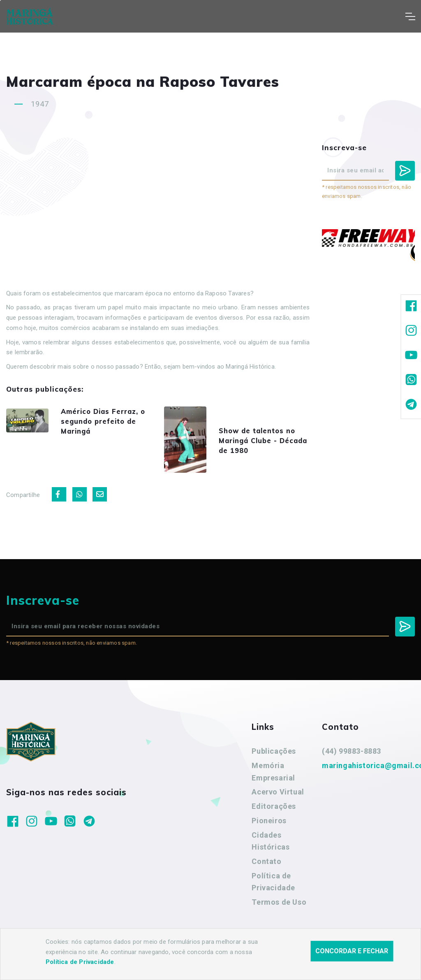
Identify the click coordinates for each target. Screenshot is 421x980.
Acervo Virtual (278, 800)
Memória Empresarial (273, 780)
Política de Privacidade (273, 891)
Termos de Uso (279, 911)
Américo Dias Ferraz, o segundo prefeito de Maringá (109, 421)
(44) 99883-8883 (352, 760)
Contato (266, 870)
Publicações (274, 760)
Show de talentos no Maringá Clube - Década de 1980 (266, 445)
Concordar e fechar (352, 951)
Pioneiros (269, 829)
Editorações (274, 815)
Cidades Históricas (271, 850)
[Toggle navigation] (410, 16)
